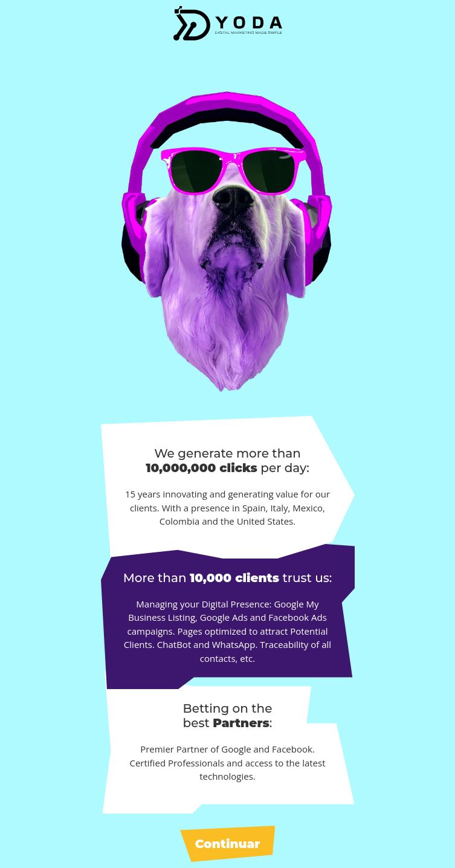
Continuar (228, 844)
